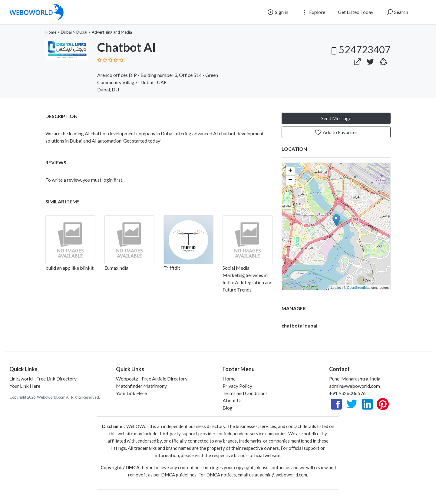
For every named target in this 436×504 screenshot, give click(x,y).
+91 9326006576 (347, 393)
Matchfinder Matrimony (141, 386)
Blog (228, 408)
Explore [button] (313, 12)
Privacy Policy (237, 386)
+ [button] (290, 171)
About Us (233, 400)
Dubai (66, 32)
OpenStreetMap (359, 288)
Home (51, 32)
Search (397, 12)
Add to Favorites (336, 132)
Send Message (336, 118)
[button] (383, 60)
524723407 (360, 49)
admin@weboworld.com (355, 386)
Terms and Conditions (245, 393)
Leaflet (336, 288)
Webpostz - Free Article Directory (152, 379)
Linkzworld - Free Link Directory (43, 379)
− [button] (290, 180)
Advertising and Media (112, 32)
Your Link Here (25, 386)
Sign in (277, 12)
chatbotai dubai (299, 326)
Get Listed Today (356, 12)
